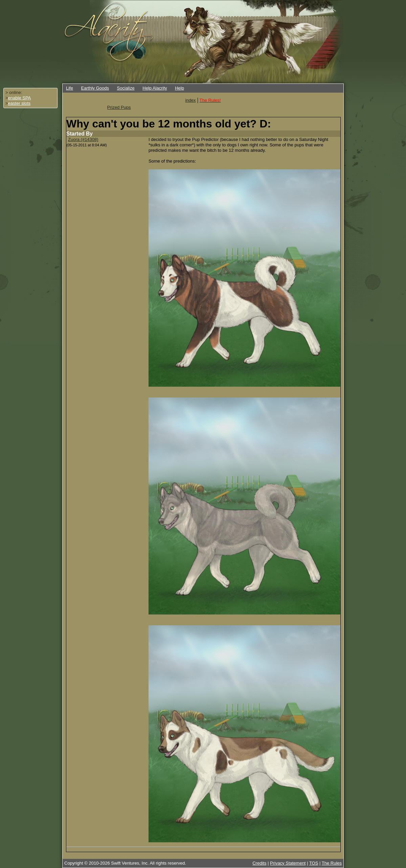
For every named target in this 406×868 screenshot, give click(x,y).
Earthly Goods (95, 88)
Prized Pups (119, 107)
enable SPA (20, 98)
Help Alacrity (155, 88)
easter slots (19, 103)
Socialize (126, 88)
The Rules (332, 863)
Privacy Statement (288, 863)
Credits (259, 863)
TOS (314, 863)
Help (179, 88)
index (191, 100)
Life (70, 88)
